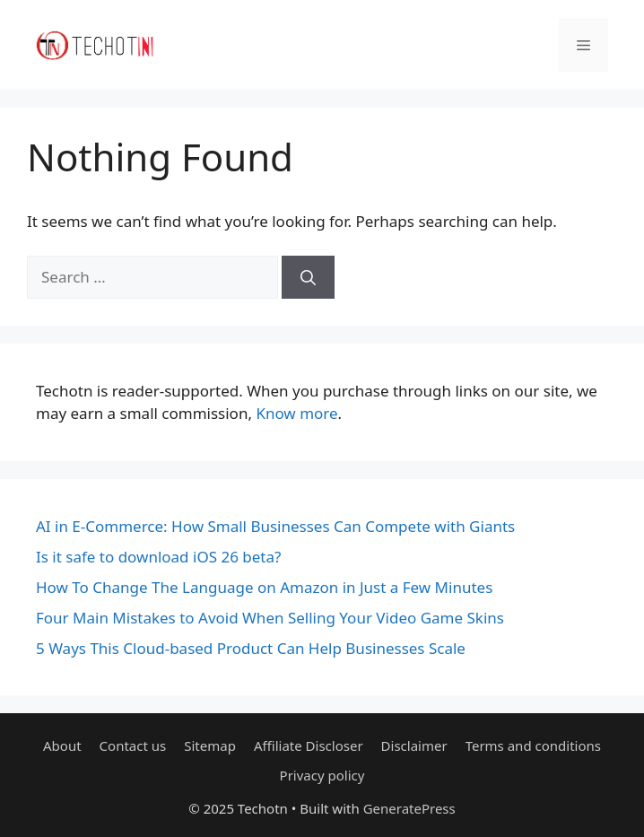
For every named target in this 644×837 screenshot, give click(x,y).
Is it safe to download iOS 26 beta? (158, 557)
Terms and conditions (533, 745)
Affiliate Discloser (309, 745)
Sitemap (210, 745)
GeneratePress (409, 808)
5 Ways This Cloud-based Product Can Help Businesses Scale (251, 648)
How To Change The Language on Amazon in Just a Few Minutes (264, 587)
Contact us (133, 745)
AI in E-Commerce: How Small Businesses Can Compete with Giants (275, 526)
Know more (296, 413)
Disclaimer (414, 745)
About (62, 745)
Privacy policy (322, 775)
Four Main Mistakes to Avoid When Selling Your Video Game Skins (270, 618)
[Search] (308, 277)
